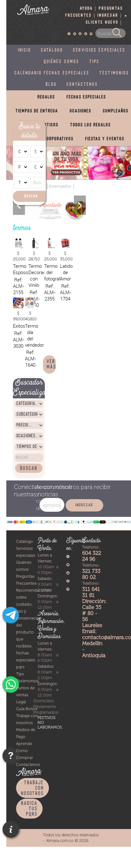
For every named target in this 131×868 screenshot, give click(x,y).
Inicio (25, 50)
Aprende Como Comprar (25, 751)
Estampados (60, 186)
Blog (51, 85)
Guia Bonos (27, 709)
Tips (95, 62)
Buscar (31, 196)
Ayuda (86, 9)
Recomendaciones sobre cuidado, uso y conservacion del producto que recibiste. (34, 618)
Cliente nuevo (102, 23)
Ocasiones (80, 111)
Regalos (46, 97)
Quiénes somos (62, 62)
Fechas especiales (86, 97)
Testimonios (27, 681)
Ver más (51, 364)
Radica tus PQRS (29, 809)
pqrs (20, 667)
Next (80, 205)
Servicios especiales (99, 50)
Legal (21, 702)
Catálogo (52, 50)
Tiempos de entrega (37, 111)
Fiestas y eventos (105, 139)
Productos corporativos (47, 139)
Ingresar (108, 16)
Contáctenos (82, 85)
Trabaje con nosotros (33, 788)
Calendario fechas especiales (52, 73)
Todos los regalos (90, 125)
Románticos (46, 125)
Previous (19, 205)
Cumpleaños (116, 111)
